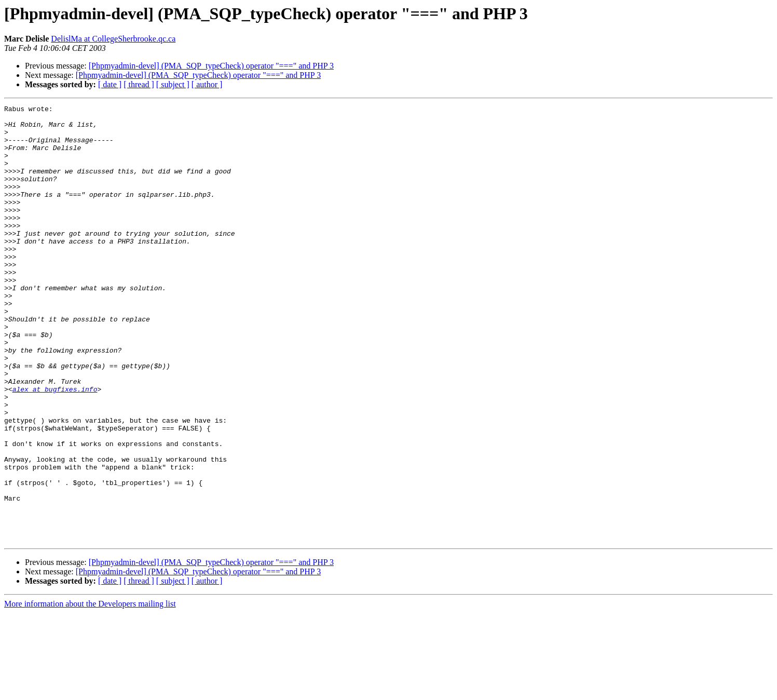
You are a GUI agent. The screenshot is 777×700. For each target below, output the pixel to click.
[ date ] (110, 84)
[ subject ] (173, 84)
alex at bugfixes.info (55, 447)
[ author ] (207, 84)
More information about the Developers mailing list (90, 691)
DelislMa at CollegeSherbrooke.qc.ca (113, 39)
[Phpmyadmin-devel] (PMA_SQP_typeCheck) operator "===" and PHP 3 (211, 66)
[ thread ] (139, 84)
